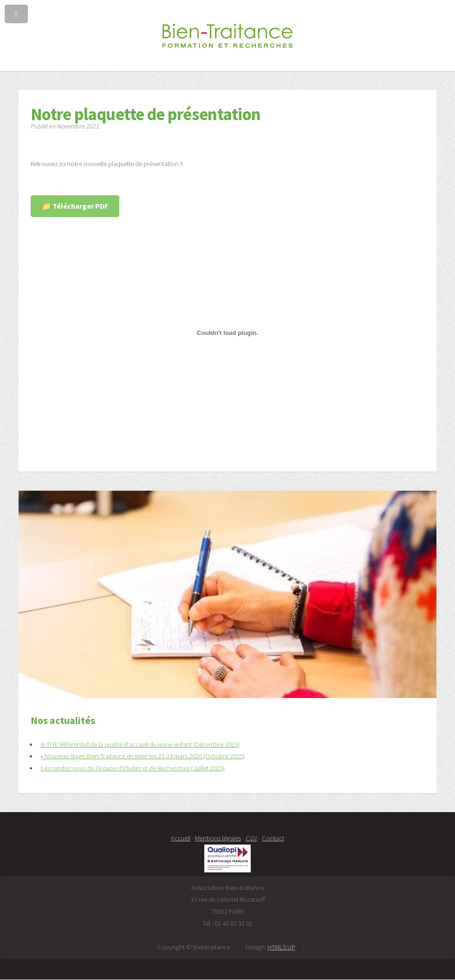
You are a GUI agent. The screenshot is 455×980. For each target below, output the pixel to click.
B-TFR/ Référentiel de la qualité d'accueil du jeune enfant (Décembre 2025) (140, 744)
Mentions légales (218, 838)
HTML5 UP (281, 947)
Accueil (181, 838)
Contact (273, 838)
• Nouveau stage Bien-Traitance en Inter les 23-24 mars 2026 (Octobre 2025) (143, 756)
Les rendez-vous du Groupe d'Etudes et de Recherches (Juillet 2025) (133, 768)
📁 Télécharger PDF (75, 206)
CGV (251, 838)
